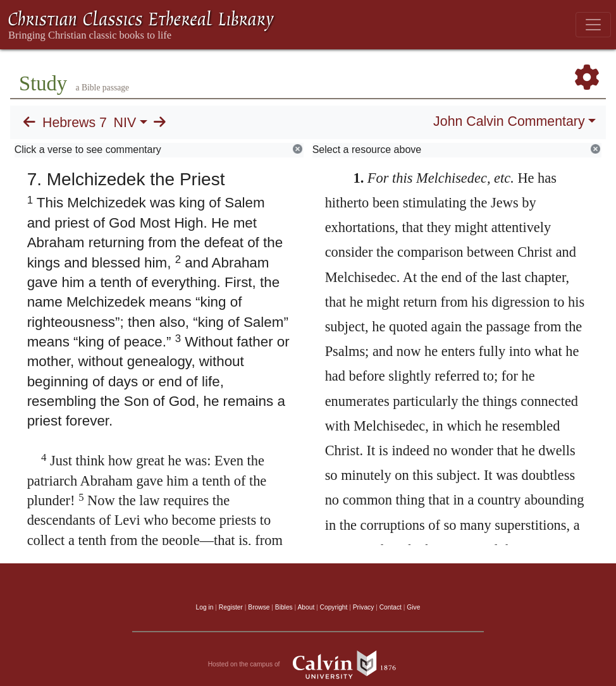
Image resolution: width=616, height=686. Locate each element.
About (306, 607)
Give (413, 607)
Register (231, 607)
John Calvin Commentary (509, 121)
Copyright (334, 607)
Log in (205, 607)
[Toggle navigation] (593, 25)
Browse (259, 607)
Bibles (284, 607)
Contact (391, 607)
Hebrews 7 (75, 123)
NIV (125, 123)
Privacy (364, 607)
